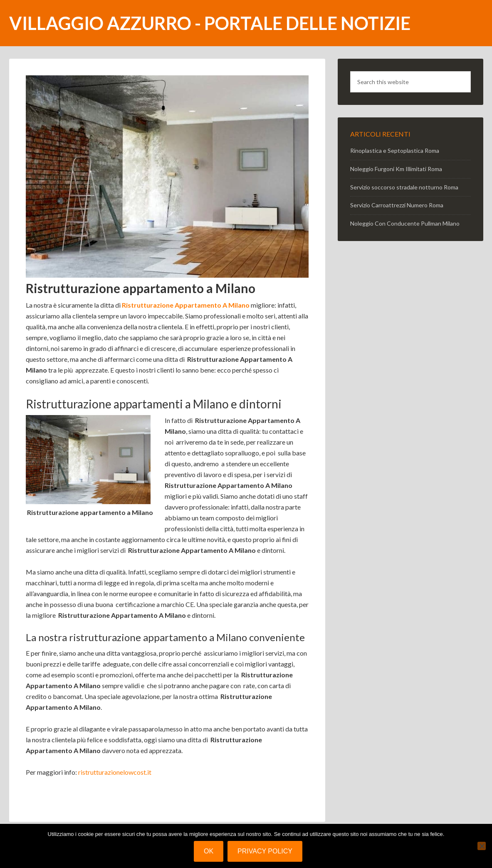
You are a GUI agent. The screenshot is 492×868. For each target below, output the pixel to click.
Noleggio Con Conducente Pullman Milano (405, 223)
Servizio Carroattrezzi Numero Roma (397, 205)
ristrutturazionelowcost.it (115, 772)
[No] (482, 846)
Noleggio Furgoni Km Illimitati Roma (396, 169)
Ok (209, 851)
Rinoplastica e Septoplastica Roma (395, 150)
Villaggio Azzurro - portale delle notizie (210, 23)
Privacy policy (265, 851)
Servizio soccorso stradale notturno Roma (404, 187)
